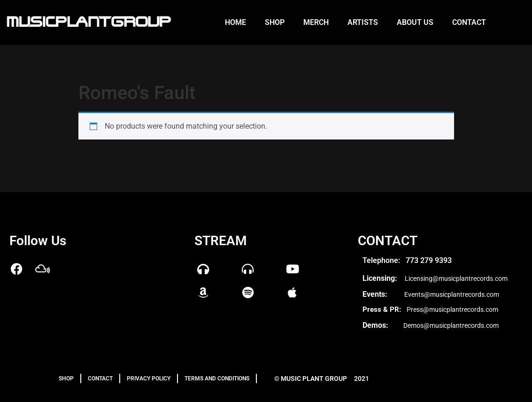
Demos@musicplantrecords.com (451, 325)
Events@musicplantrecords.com (452, 294)
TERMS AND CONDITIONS (217, 379)
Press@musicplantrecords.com (452, 309)
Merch (316, 22)
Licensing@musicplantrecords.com (456, 278)
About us (415, 22)
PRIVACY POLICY (149, 379)
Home (235, 22)
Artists (363, 22)
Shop (275, 22)
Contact (469, 22)
